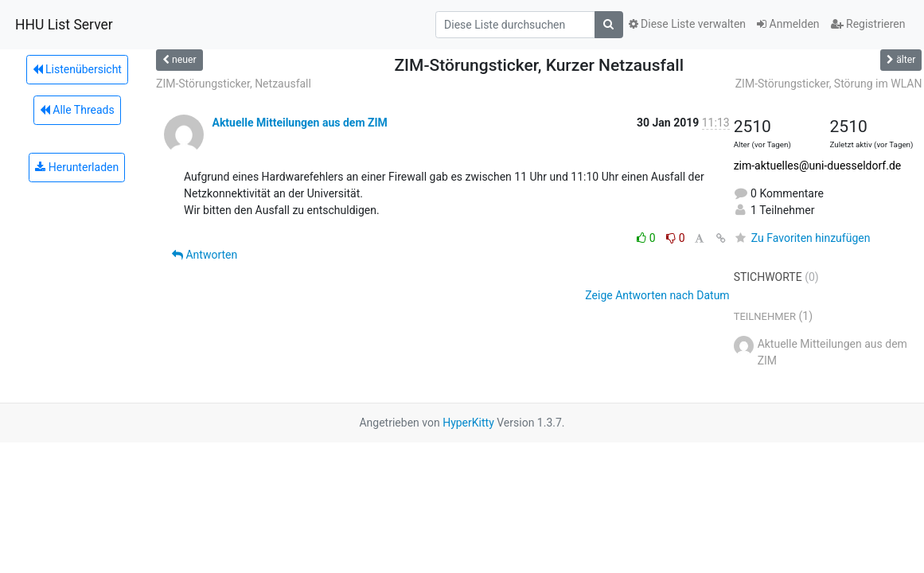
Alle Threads (77, 110)
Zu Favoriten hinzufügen (802, 238)
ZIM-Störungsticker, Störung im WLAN (829, 84)
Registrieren (868, 24)
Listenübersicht (77, 69)
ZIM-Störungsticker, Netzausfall (234, 84)
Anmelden (788, 24)
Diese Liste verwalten (688, 24)
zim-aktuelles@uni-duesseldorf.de (818, 166)
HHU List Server (64, 25)
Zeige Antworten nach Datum (657, 295)
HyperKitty (468, 423)
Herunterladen (77, 167)
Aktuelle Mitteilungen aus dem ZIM (299, 123)
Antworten (205, 255)
